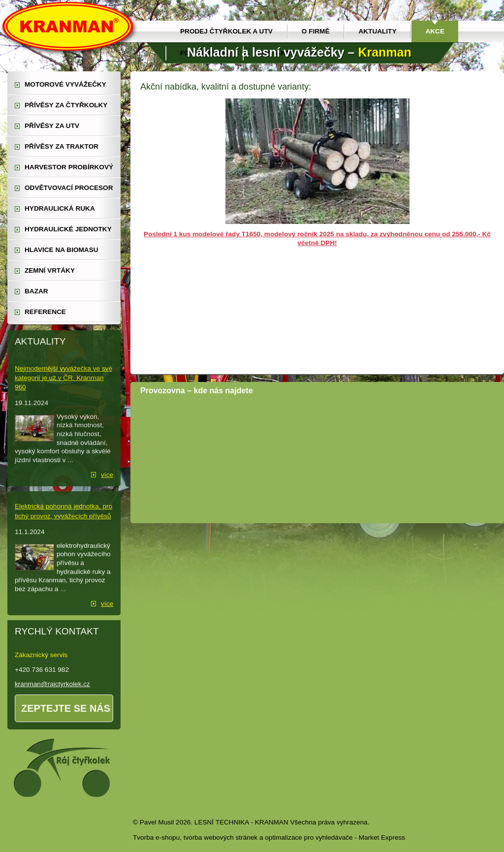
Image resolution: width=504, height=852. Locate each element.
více (107, 475)
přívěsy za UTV (52, 126)
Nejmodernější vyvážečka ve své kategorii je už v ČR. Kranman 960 (63, 378)
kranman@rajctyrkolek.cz (52, 684)
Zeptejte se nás (66, 708)
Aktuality (377, 31)
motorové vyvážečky (65, 84)
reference (45, 312)
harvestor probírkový (69, 167)
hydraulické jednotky (68, 229)
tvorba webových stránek (220, 837)
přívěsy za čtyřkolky (66, 105)
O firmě (316, 31)
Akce (435, 31)
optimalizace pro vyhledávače (309, 837)
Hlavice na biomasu (62, 250)
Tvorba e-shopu (156, 837)
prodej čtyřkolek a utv (226, 31)
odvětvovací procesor (69, 188)
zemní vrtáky (50, 270)
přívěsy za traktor (62, 146)
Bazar (36, 291)
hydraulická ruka (60, 208)
